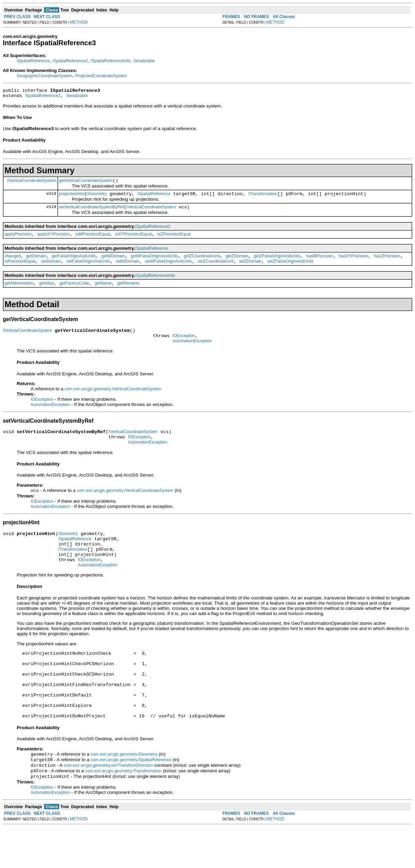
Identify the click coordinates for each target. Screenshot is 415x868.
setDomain (51, 270)
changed (13, 263)
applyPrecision (18, 240)
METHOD (79, 22)
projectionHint (72, 198)
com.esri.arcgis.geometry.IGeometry (124, 792)
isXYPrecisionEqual (134, 240)
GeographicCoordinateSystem (45, 76)
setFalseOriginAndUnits (88, 270)
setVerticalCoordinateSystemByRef (92, 212)
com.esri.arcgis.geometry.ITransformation (123, 811)
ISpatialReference (33, 61)
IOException (184, 347)
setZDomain (250, 270)
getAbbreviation (19, 293)
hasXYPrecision (354, 263)
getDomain (36, 263)
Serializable (144, 61)
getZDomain (237, 263)
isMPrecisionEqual (93, 240)
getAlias (46, 293)
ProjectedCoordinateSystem (101, 76)
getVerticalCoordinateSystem (86, 184)
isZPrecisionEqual (174, 240)
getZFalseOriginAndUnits (277, 263)
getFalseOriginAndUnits (74, 263)
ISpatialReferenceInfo (110, 61)
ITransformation (263, 198)
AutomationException (192, 353)
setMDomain (127, 270)
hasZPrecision (387, 263)
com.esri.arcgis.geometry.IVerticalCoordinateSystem (113, 401)
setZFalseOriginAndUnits (290, 270)
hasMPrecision (320, 263)
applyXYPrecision (54, 240)
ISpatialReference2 (70, 61)
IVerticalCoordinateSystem (31, 183)
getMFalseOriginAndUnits (154, 263)
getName (103, 293)
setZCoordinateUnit (216, 270)
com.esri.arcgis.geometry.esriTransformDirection (108, 805)
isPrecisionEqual (20, 270)
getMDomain (113, 263)
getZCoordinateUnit (202, 263)
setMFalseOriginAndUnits (169, 270)
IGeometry (97, 198)
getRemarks (128, 293)
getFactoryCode (74, 293)
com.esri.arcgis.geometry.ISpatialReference (131, 798)
